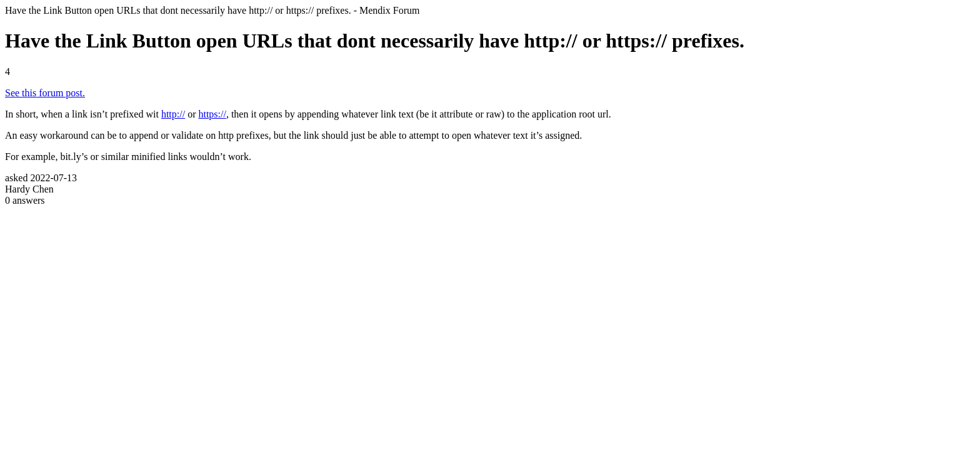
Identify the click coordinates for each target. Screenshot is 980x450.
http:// (173, 114)
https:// (212, 114)
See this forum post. (45, 93)
